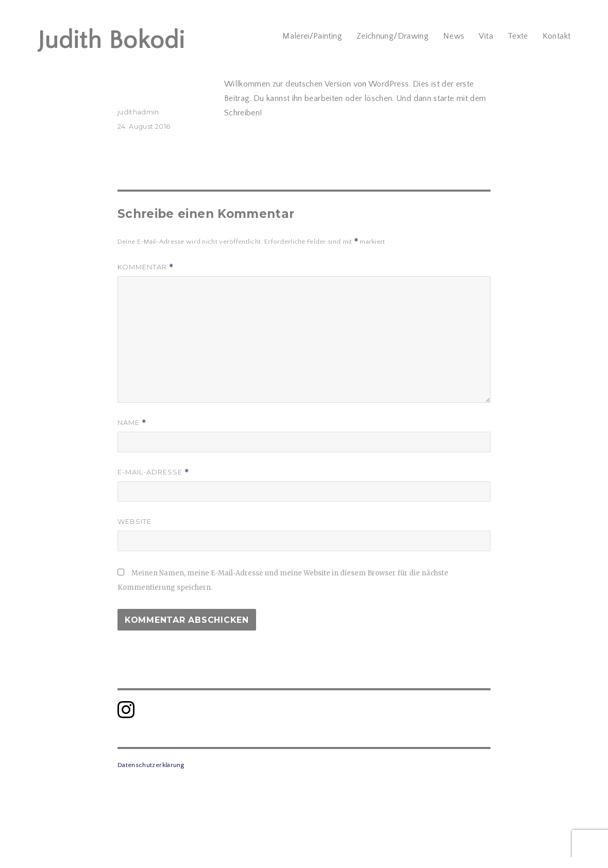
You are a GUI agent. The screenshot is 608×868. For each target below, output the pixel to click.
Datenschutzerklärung (151, 765)
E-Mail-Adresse (153, 472)
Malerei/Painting (312, 36)
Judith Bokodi (111, 40)
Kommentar (146, 267)
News (454, 36)
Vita (486, 36)
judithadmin (138, 112)
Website (134, 521)
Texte (518, 36)
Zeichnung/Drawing (393, 36)
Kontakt (557, 36)
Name (132, 423)
